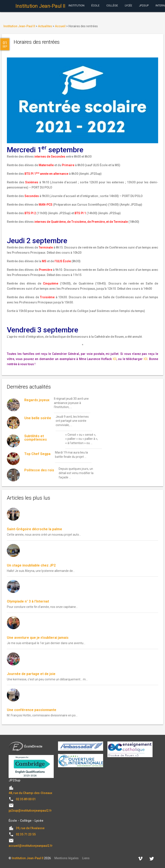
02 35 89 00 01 (26, 799)
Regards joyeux (37, 400)
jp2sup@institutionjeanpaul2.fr (30, 811)
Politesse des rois (39, 470)
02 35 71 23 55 (26, 834)
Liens (86, 858)
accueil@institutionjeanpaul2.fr (31, 846)
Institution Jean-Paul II (28, 858)
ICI (115, 359)
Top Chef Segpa (37, 454)
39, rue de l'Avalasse (30, 828)
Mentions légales (66, 858)
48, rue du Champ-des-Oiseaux (30, 793)
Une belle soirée (38, 418)
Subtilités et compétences (36, 438)
